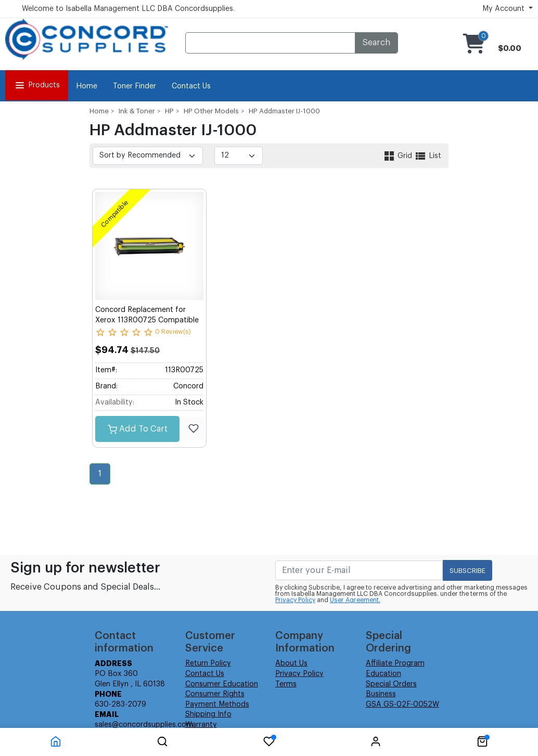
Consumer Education (222, 684)
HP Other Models (211, 111)
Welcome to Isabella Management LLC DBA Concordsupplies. (128, 9)
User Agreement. (355, 600)
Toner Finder (134, 86)
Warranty (201, 725)
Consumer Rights (215, 694)
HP (169, 111)
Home (87, 86)
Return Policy (208, 663)
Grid (399, 156)
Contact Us (191, 86)
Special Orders (391, 684)
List (428, 156)
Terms (286, 684)
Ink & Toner (137, 111)
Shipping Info (208, 714)
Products (37, 85)
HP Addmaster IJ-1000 (284, 111)
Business (381, 694)
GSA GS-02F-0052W (402, 705)
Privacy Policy (295, 600)
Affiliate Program (395, 663)
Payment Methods (217, 705)
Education (383, 674)
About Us (291, 663)
